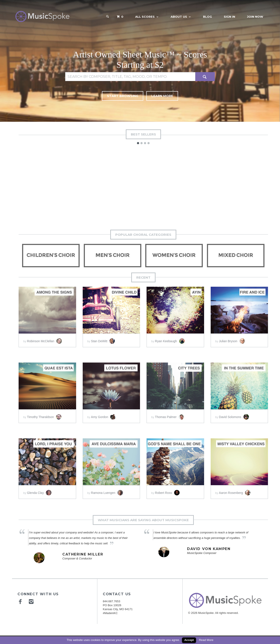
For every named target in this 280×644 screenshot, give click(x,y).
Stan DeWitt (103, 339)
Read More (206, 640)
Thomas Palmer (170, 415)
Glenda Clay (39, 491)
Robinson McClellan (44, 339)
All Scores (145, 17)
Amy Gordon (103, 415)
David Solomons (234, 415)
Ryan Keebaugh (170, 339)
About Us (179, 17)
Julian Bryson (232, 339)
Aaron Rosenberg (235, 491)
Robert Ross (167, 491)
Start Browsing (117, 96)
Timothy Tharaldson (44, 415)
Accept (189, 640)
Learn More (169, 96)
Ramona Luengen (107, 491)
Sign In (229, 17)
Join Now (255, 17)
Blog (207, 17)
